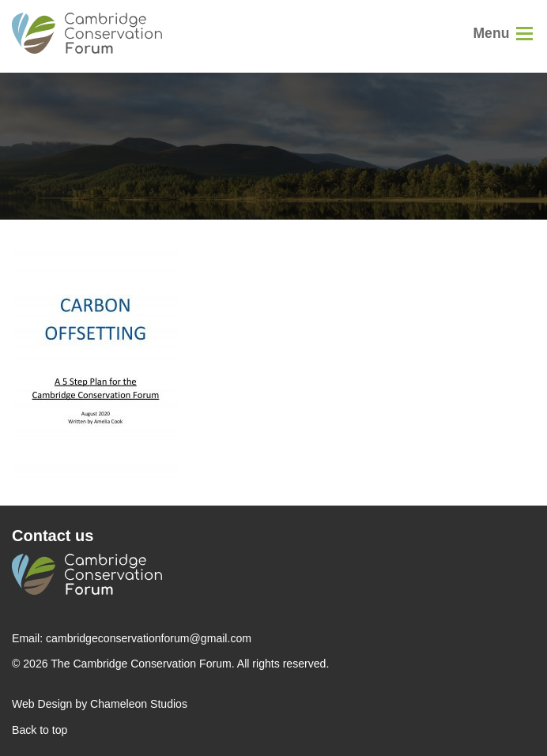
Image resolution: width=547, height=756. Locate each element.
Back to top (40, 730)
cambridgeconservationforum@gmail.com (149, 638)
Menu (491, 33)
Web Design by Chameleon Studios (100, 704)
